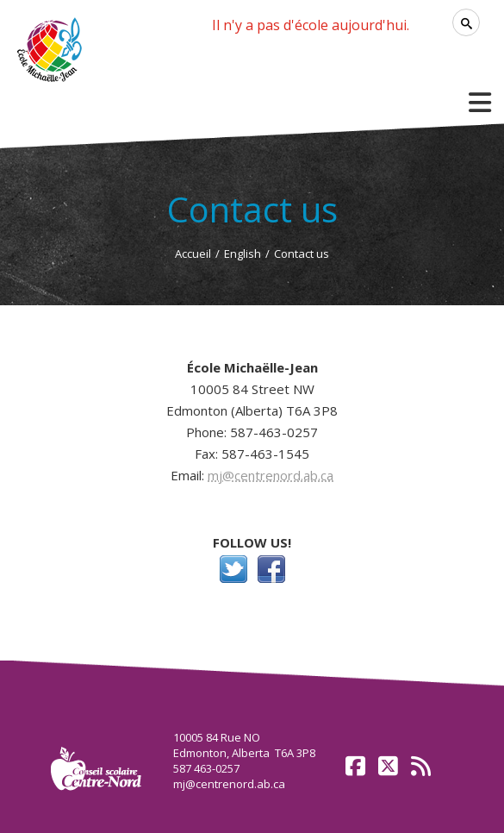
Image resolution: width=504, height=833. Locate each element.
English (243, 254)
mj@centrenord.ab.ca (271, 475)
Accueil (193, 254)
